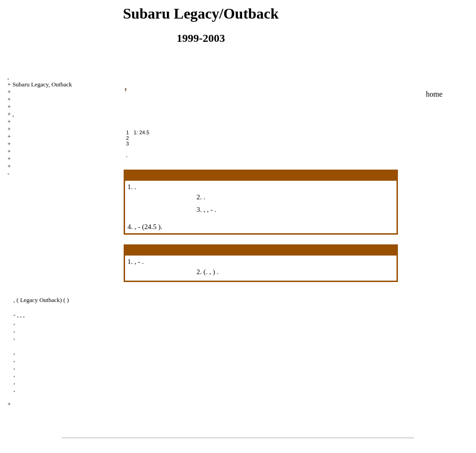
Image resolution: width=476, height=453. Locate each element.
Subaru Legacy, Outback (42, 84)
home (434, 94)
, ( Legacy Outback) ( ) (41, 300)
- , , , (19, 315)
